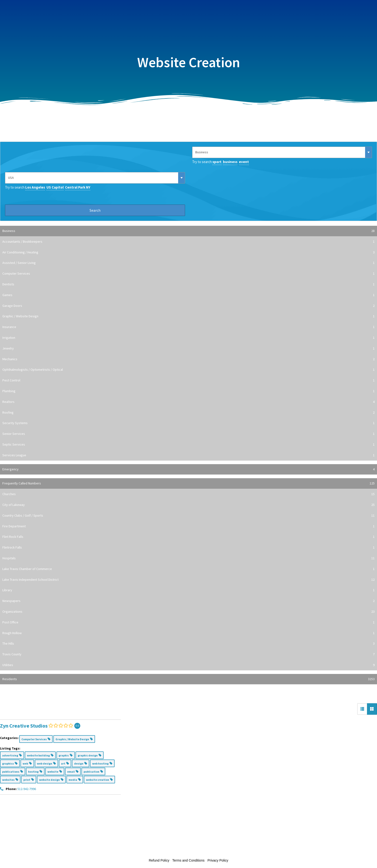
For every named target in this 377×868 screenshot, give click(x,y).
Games (188, 295)
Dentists (188, 284)
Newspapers (188, 601)
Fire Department (188, 526)
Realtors (188, 402)
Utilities (188, 665)
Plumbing (188, 391)
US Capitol (55, 187)
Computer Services (188, 274)
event (244, 162)
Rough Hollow (188, 633)
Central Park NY (78, 187)
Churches (188, 494)
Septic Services (188, 445)
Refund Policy (159, 860)
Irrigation (188, 338)
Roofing (188, 413)
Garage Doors (188, 306)
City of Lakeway (188, 505)
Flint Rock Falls (188, 537)
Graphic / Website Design (188, 316)
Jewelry (188, 349)
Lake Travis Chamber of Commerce (188, 569)
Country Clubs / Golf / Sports (188, 516)
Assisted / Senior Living (188, 263)
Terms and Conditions (188, 860)
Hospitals (188, 558)
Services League (188, 455)
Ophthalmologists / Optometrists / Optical (188, 370)
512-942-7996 (27, 789)
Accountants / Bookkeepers (188, 242)
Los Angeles (35, 187)
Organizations (188, 612)
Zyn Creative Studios (24, 726)
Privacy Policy (218, 860)
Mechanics (188, 359)
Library (188, 590)
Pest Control (188, 380)
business (230, 162)
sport (217, 162)
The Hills (188, 644)
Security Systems (188, 423)
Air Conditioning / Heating (188, 252)
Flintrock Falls (188, 548)
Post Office (188, 622)
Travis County (188, 654)
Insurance (188, 327)
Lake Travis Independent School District (188, 580)
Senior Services (188, 434)
